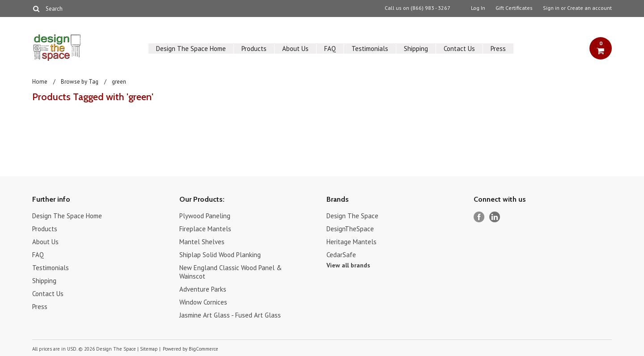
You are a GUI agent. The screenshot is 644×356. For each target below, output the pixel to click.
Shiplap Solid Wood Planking (220, 255)
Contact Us (459, 49)
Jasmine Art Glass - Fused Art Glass (230, 315)
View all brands (348, 265)
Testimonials (370, 49)
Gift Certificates (514, 8)
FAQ (330, 49)
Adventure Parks (203, 289)
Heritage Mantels (352, 242)
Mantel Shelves (202, 242)
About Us (295, 49)
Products (254, 49)
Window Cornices (203, 302)
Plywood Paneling (205, 216)
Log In (478, 8)
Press (498, 49)
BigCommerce (203, 349)
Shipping (416, 49)
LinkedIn (495, 217)
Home (40, 82)
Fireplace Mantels (205, 229)
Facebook (479, 217)
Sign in (551, 8)
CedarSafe (341, 255)
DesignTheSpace (350, 229)
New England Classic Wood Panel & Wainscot (231, 272)
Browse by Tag (80, 82)
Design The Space (352, 216)
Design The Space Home (191, 49)
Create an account (589, 8)
